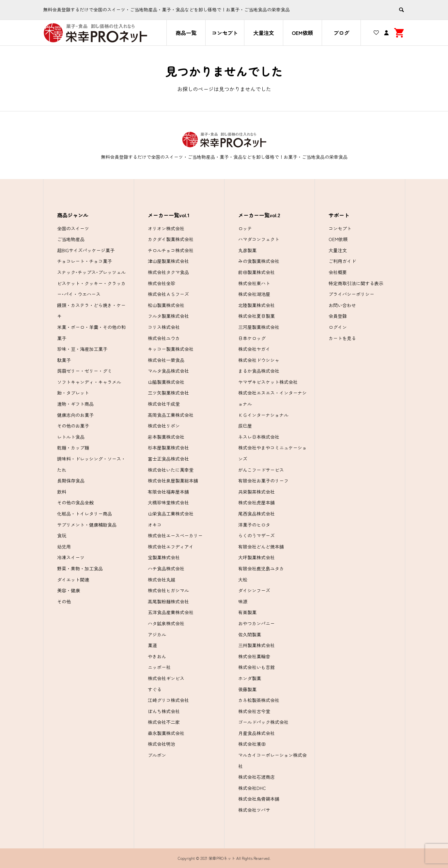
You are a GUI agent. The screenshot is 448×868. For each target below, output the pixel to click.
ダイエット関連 (73, 580)
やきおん (157, 656)
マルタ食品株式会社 (168, 371)
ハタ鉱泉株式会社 (166, 623)
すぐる (155, 689)
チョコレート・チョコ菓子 (85, 261)
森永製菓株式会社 (166, 733)
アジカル (157, 634)
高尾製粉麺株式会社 (168, 601)
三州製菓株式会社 (256, 645)
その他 (64, 601)
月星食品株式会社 (256, 733)
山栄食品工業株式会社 (171, 514)
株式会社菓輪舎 (254, 656)
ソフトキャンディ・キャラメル (89, 382)
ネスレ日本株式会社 (259, 437)
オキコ (155, 525)
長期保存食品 (71, 481)
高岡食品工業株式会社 (171, 415)
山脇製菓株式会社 (166, 382)
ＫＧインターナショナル (263, 415)
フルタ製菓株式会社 (168, 316)
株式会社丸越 (162, 580)
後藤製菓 (247, 689)
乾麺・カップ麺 (73, 448)
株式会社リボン (164, 426)
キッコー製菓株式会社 (171, 349)
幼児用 (64, 547)
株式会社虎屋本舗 (256, 502)
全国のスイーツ (73, 228)
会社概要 (338, 272)
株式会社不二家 (164, 722)
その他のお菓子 (73, 426)
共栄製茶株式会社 (256, 492)
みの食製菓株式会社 (259, 261)
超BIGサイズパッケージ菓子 (86, 250)
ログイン (338, 327)
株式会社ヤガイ (254, 349)
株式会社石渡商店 (256, 777)
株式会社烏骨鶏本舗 (259, 799)
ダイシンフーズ (254, 590)
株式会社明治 (162, 744)
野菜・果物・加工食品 (80, 568)
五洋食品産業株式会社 (171, 612)
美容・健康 (69, 590)
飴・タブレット (73, 393)
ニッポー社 (159, 667)
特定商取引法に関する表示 (356, 283)
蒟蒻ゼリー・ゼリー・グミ (85, 371)
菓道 (152, 645)
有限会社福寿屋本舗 (168, 492)
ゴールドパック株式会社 (263, 722)
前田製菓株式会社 (256, 272)
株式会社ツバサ (254, 810)
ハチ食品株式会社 (166, 568)
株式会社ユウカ (164, 338)
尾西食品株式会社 (256, 514)
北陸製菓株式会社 (256, 305)
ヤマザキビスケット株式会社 (268, 382)
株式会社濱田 (252, 744)
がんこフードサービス (261, 470)
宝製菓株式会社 (164, 557)
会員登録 (338, 316)
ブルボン (157, 755)
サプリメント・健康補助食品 (87, 525)
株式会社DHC (252, 788)
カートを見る (342, 338)
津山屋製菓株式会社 (168, 261)
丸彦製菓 (247, 250)
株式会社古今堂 (254, 711)
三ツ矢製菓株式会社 (168, 393)
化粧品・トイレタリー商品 (85, 514)
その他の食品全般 (75, 502)
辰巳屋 (245, 426)
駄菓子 (64, 360)
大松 (243, 580)
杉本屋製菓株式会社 (168, 448)
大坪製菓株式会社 (256, 557)
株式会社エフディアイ (171, 547)
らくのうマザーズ (256, 535)
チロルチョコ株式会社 (171, 250)
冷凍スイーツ (71, 557)
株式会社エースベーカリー (175, 535)
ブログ (341, 33)
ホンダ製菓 (250, 678)
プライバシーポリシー (351, 294)
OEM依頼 (302, 33)
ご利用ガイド (342, 261)
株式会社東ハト (254, 283)
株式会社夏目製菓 (256, 316)
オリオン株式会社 (166, 228)
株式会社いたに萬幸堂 (171, 470)
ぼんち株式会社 (164, 711)
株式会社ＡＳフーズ (168, 294)
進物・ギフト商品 (75, 404)
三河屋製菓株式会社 (259, 327)
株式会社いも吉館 (256, 667)
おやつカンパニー (256, 623)
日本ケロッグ (252, 338)
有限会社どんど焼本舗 (261, 547)
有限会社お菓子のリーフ (263, 481)
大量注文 (264, 33)
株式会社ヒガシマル (168, 590)
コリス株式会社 (164, 327)
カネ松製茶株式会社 (259, 700)
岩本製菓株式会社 (166, 437)
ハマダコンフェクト (259, 239)
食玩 (62, 535)
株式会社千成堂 (164, 404)
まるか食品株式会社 (259, 371)
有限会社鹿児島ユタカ (261, 568)
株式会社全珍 (162, 283)
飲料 (62, 492)
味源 (243, 601)
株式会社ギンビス (166, 678)
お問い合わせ (342, 305)
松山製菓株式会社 (166, 305)
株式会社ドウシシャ (259, 360)
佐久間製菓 (250, 634)
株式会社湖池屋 (254, 294)
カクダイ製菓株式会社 (171, 239)
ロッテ (245, 228)
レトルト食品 (71, 437)
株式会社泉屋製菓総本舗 (173, 481)
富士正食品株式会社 (168, 459)
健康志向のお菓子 (75, 415)
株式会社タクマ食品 (168, 272)
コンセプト (225, 33)
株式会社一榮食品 (166, 360)
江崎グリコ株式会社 (168, 700)
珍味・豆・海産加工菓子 (82, 349)
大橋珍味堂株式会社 (168, 502)
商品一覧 (186, 33)
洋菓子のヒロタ (254, 525)
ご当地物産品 (71, 239)
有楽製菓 (247, 612)
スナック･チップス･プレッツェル (91, 272)
